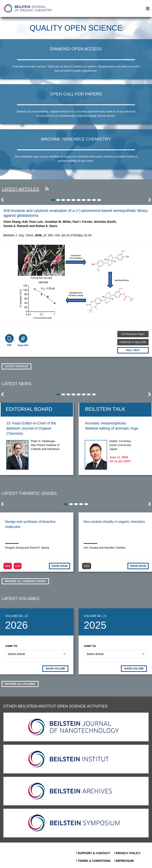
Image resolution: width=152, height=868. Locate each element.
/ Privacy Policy (127, 853)
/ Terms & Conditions (93, 861)
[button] (3, 201)
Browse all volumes (20, 684)
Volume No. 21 (95, 616)
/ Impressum (124, 861)
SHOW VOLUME (55, 669)
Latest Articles (16, 366)
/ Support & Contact (93, 853)
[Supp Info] (23, 338)
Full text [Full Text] (133, 350)
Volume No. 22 (16, 616)
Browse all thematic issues (25, 581)
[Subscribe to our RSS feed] (47, 189)
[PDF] (9, 338)
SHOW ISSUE (60, 566)
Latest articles (20, 189)
